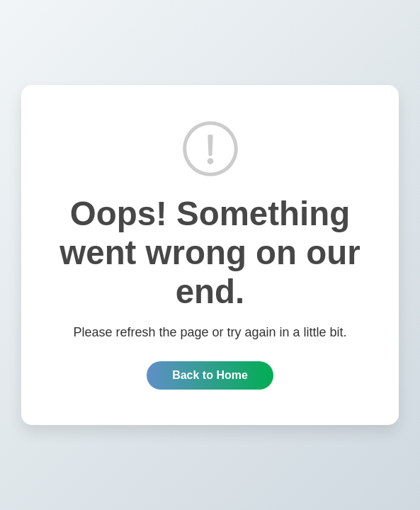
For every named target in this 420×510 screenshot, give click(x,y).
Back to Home (210, 375)
